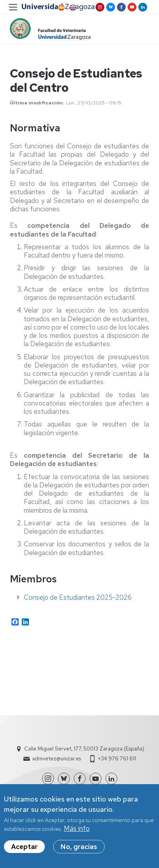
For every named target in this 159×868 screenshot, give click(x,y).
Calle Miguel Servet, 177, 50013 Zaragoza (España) (84, 749)
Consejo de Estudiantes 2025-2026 (78, 597)
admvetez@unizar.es (57, 759)
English (72, 8)
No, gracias (79, 847)
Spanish (61, 8)
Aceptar (24, 847)
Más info (77, 829)
